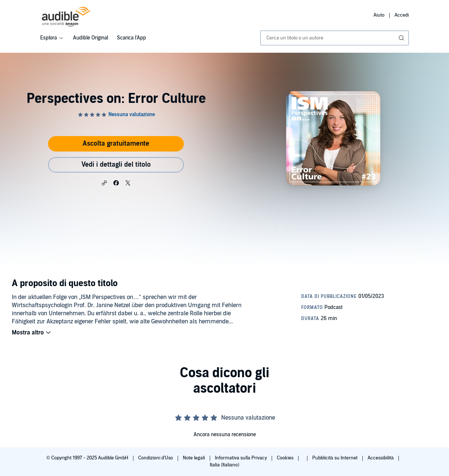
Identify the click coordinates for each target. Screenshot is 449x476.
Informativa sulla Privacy (241, 458)
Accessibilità (381, 458)
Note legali (194, 458)
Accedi (402, 15)
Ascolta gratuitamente (116, 144)
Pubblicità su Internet (335, 458)
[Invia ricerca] (402, 38)
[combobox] (335, 38)
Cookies (286, 458)
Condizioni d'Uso (156, 458)
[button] (104, 183)
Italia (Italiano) (224, 465)
